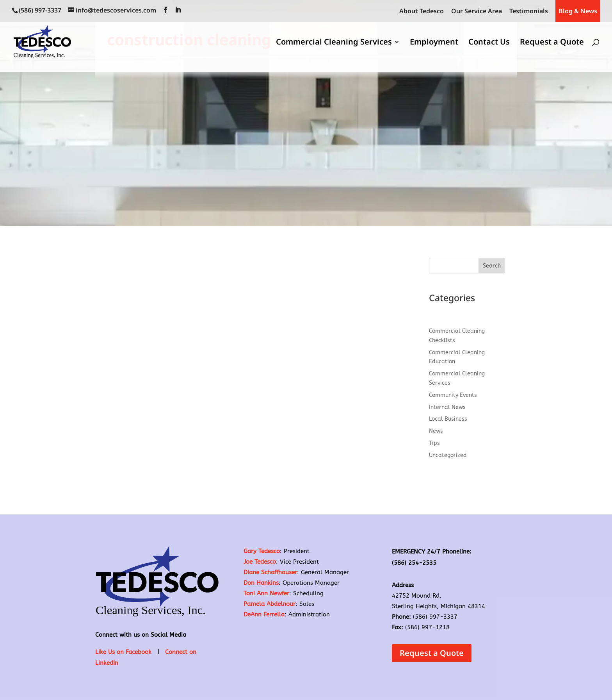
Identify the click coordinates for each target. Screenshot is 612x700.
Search (492, 266)
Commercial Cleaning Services (334, 43)
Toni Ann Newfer (266, 593)
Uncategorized (448, 455)
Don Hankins (261, 583)
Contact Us (489, 43)
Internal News (447, 407)
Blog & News (578, 11)
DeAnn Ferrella (264, 614)
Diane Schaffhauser (270, 572)
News (436, 431)
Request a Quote (552, 43)
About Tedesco (422, 12)
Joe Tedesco (260, 562)
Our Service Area (477, 12)
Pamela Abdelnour (270, 604)
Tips (434, 443)
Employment (434, 43)
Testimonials (529, 12)
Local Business (448, 419)
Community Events (453, 395)
